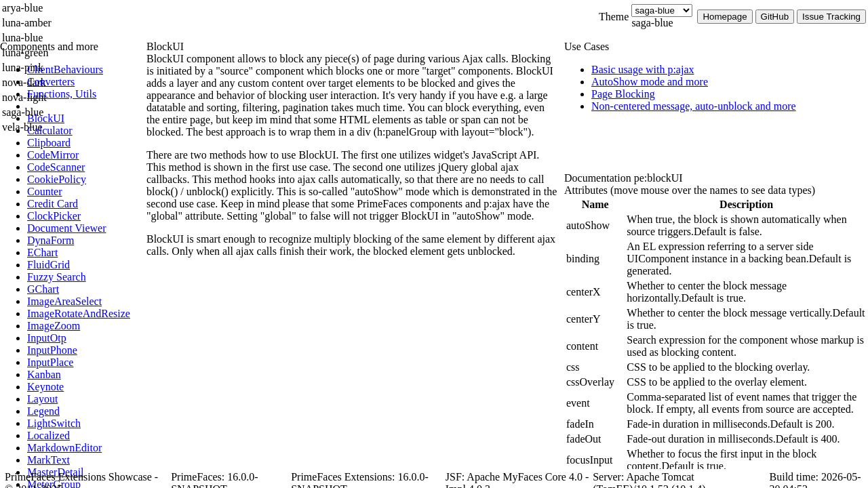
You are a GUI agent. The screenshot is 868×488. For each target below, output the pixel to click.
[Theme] (662, 11)
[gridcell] (595, 226)
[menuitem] (85, 70)
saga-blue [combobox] (652, 23)
